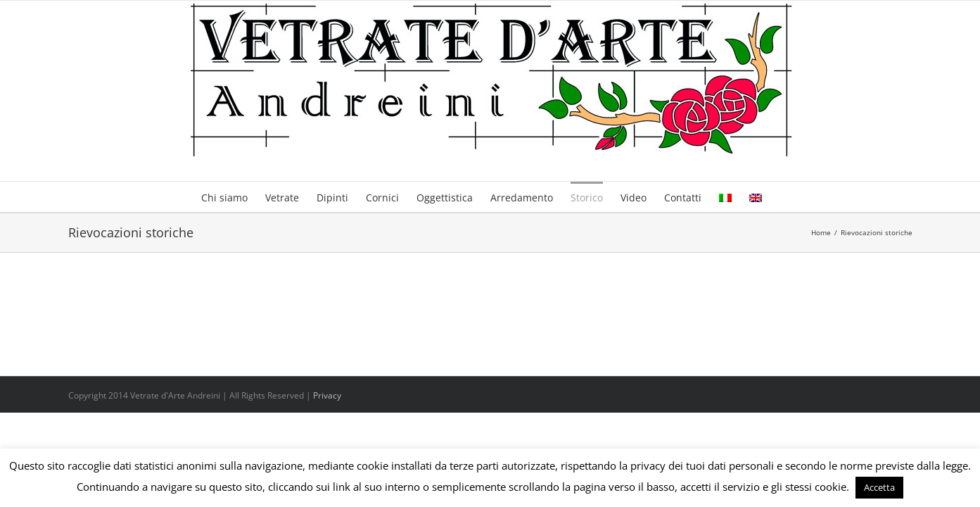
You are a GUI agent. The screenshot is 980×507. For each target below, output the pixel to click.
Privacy (327, 395)
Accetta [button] (879, 487)
